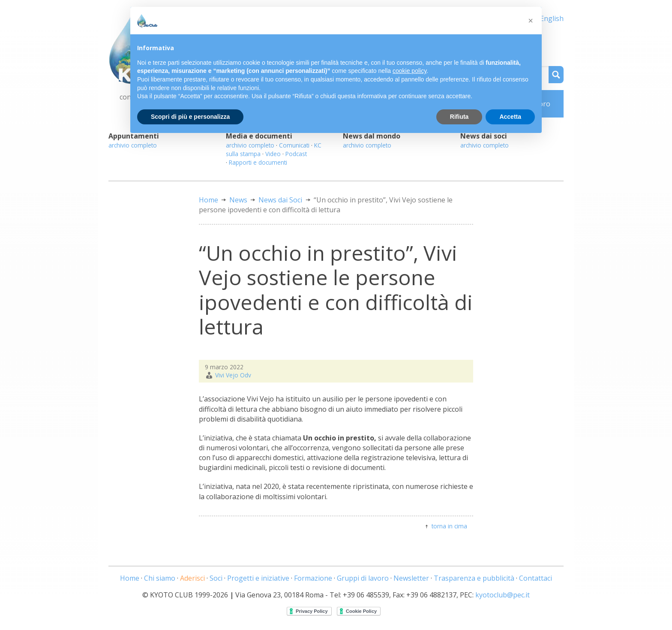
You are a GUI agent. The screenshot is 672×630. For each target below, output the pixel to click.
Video (273, 154)
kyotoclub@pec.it (502, 595)
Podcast (296, 154)
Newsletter (411, 578)
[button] (531, 21)
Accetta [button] (510, 117)
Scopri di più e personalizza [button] (190, 117)
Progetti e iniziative (258, 578)
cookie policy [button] (409, 71)
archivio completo (133, 145)
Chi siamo (160, 578)
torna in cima (449, 526)
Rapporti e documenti (258, 162)
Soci (216, 578)
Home (208, 200)
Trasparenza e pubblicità (474, 578)
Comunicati (294, 145)
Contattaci (535, 578)
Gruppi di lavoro (363, 578)
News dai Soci (280, 200)
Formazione (313, 578)
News (238, 200)
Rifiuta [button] (459, 117)
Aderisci (192, 578)
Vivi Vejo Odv (233, 375)
